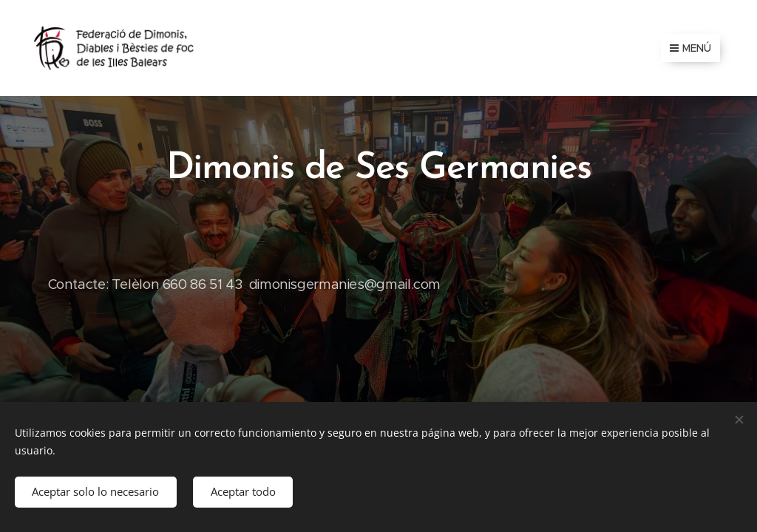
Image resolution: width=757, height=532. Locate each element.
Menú (690, 48)
